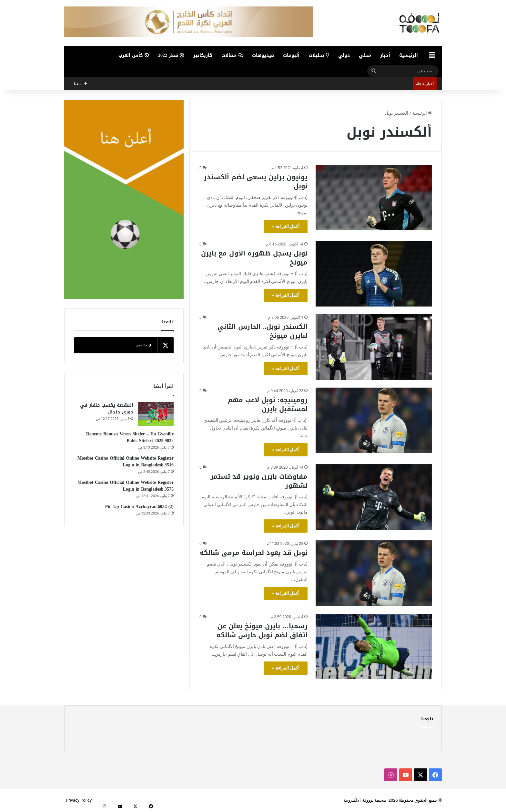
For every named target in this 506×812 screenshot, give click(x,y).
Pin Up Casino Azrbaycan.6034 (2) (139, 507)
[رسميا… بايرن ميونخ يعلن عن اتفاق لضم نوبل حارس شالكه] (374, 646)
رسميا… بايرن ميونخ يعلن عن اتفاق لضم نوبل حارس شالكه (262, 630)
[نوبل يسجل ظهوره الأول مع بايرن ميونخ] (374, 274)
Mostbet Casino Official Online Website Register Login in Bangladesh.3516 (126, 462)
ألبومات (291, 55)
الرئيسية (409, 55)
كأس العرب (134, 55)
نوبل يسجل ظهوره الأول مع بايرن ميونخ (254, 258)
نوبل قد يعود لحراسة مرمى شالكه (254, 553)
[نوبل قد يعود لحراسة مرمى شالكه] (374, 573)
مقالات (232, 55)
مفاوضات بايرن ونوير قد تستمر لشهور (259, 481)
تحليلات (319, 55)
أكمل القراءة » (286, 226)
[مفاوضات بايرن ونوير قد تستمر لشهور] (374, 497)
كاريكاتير (203, 55)
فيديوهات (263, 55)
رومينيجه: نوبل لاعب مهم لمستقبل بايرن (268, 404)
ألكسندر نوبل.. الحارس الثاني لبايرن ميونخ (263, 331)
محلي (365, 55)
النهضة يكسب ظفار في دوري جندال (107, 409)
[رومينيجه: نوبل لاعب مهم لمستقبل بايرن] (374, 420)
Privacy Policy (79, 800)
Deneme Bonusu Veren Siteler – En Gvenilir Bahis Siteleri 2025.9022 (130, 437)
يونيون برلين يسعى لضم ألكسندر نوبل (256, 182)
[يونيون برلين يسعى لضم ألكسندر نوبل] (374, 198)
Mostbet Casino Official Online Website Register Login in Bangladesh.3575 (126, 486)
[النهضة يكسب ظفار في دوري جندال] (156, 414)
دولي (344, 55)
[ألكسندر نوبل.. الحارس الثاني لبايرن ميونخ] (374, 347)
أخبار (385, 55)
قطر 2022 (171, 55)
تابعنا (427, 719)
